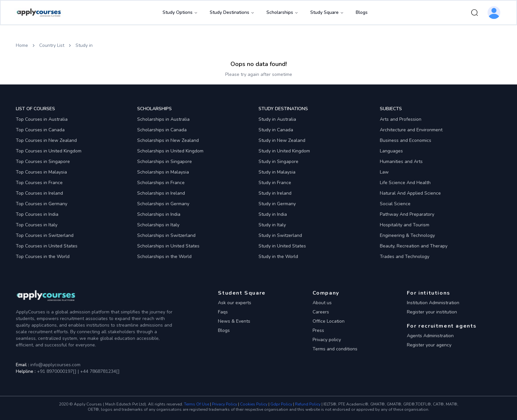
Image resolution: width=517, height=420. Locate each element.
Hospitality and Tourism (405, 225)
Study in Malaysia (277, 172)
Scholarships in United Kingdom (170, 151)
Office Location (329, 321)
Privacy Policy (225, 404)
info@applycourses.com (55, 365)
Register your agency (429, 345)
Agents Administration (430, 336)
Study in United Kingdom (284, 151)
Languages (391, 151)
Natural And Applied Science (410, 193)
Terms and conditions (335, 349)
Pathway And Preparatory (407, 214)
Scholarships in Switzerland (166, 235)
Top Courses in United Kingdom (49, 151)
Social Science (395, 204)
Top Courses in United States (47, 246)
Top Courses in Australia (42, 119)
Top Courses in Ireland (39, 193)
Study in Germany (277, 204)
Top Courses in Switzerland (45, 235)
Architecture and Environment (411, 130)
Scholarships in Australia (163, 119)
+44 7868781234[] (99, 371)
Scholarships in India (159, 214)
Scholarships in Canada (162, 130)
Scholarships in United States (168, 246)
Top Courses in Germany (42, 204)
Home (22, 45)
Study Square (327, 12)
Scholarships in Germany (163, 204)
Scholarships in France (161, 183)
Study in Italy (272, 225)
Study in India (273, 214)
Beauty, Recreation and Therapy (414, 246)
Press (318, 330)
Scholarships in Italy (158, 225)
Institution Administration (433, 303)
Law (384, 172)
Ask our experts (235, 303)
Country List (52, 45)
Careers (321, 312)
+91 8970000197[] (57, 371)
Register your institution (432, 312)
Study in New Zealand (282, 140)
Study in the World (278, 257)
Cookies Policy (254, 404)
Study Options (180, 12)
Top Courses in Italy (37, 225)
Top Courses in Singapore (43, 162)
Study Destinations (232, 12)
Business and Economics (406, 140)
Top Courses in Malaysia (41, 172)
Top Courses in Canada (40, 130)
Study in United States (282, 246)
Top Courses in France (39, 183)
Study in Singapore (278, 162)
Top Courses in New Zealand (46, 140)
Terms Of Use (197, 404)
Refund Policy (308, 404)
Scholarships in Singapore (165, 162)
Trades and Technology (405, 257)
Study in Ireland (275, 193)
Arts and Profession (401, 119)
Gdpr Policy (281, 404)
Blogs (362, 12)
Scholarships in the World (164, 257)
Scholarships (282, 12)
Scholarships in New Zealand (168, 140)
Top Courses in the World (43, 257)
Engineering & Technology (407, 235)
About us (322, 303)
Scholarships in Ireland (161, 193)
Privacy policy (327, 340)
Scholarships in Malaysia (163, 172)
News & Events (234, 321)
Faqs (223, 312)
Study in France (275, 183)
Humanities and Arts (401, 162)
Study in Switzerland (280, 235)
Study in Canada (276, 130)
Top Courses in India (37, 214)
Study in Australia (277, 119)
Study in (84, 45)
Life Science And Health (405, 183)
